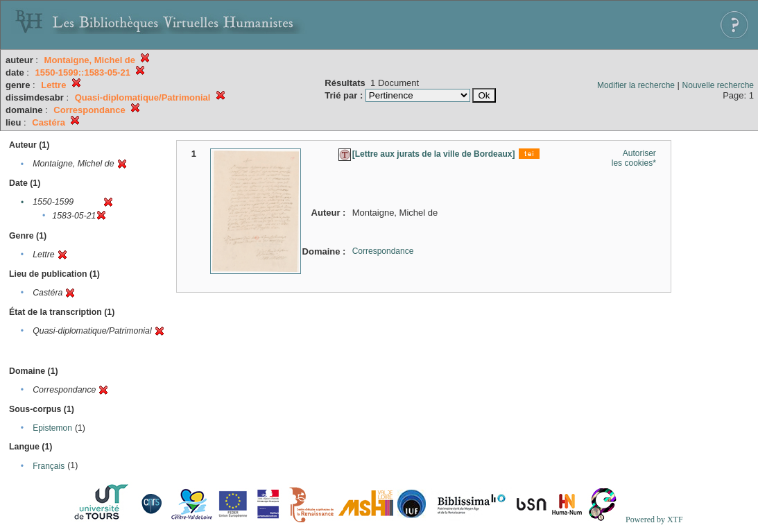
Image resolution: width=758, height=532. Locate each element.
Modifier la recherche (636, 85)
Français (49, 466)
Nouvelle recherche (718, 85)
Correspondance (383, 251)
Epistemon (52, 428)
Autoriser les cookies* (634, 158)
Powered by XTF (654, 520)
